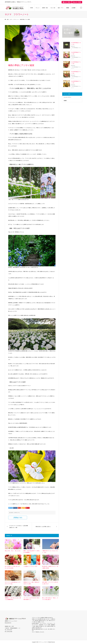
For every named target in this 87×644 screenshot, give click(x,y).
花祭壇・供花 (45, 8)
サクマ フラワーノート (15, 60)
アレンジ (38, 8)
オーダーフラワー (67, 97)
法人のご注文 (77, 2)
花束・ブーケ (61, 8)
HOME (32, 8)
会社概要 (73, 8)
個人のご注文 (67, 2)
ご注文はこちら (18, 518)
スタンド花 (53, 8)
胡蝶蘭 (68, 8)
